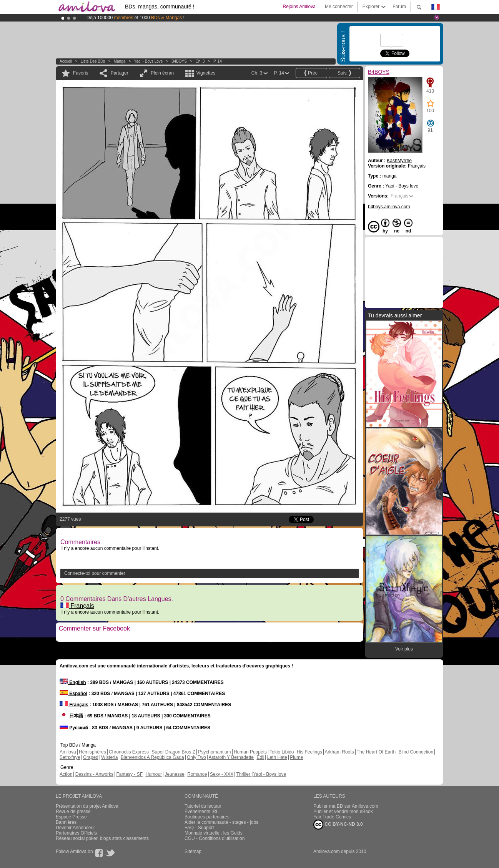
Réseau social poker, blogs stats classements (102, 838)
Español (73, 694)
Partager (120, 73)
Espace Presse (71, 817)
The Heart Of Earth (376, 752)
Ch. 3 (200, 61)
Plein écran (162, 73)
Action (66, 774)
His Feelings (309, 752)
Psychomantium (214, 752)
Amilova (68, 752)
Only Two (196, 757)
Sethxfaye (70, 757)
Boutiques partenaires (207, 817)
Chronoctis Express (129, 752)
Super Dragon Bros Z (173, 752)
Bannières (66, 822)
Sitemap (193, 851)
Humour (154, 774)
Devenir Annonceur (75, 828)
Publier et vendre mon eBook (343, 812)
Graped (91, 757)
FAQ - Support (199, 828)
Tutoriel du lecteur (203, 806)
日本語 (71, 716)
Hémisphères (92, 752)
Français (77, 606)
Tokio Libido (282, 752)
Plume (296, 757)
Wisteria (109, 757)
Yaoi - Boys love (149, 61)
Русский (74, 728)
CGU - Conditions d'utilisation (215, 838)
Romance (197, 774)
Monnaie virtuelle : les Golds (214, 833)
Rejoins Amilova (299, 7)
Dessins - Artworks (94, 774)
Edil (260, 757)
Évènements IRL (202, 812)
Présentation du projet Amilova (87, 806)
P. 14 (218, 61)
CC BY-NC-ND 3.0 (338, 825)
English (73, 682)
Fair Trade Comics (332, 817)
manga (120, 61)
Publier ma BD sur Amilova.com (346, 806)
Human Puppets (250, 752)
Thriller (244, 774)
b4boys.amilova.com (389, 207)
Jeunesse (174, 774)
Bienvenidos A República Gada (152, 757)
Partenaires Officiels (76, 833)
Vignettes (206, 73)
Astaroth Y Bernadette (231, 757)
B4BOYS (179, 61)
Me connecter (339, 7)
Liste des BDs (93, 61)
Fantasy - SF (129, 774)
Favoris (81, 73)
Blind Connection (416, 752)
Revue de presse (73, 812)
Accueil (66, 61)
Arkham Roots (339, 752)
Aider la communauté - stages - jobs (221, 822)
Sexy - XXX (222, 774)
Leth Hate (277, 757)
